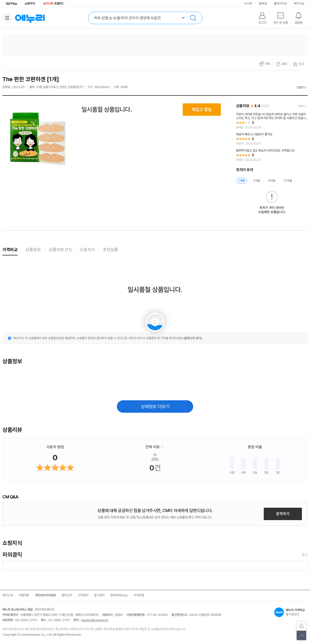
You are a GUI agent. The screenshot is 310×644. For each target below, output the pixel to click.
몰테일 (263, 3)
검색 (193, 18)
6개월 (272, 181)
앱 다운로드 (291, 612)
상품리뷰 (60, 250)
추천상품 (110, 250)
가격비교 (10, 250)
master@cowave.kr (95, 620)
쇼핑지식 (30, 3)
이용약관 (24, 595)
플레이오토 (280, 3)
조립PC (53, 3)
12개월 (288, 181)
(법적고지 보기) (193, 338)
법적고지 (67, 595)
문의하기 (283, 514)
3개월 (257, 181)
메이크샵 (299, 3)
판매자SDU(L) (119, 595)
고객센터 (83, 595)
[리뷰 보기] (272, 121)
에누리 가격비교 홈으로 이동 (30, 18)
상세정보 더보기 (155, 406)
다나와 (248, 3)
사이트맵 (139, 595)
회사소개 (8, 595)
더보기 (301, 87)
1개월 (242, 181)
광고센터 (99, 595)
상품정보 (33, 250)
